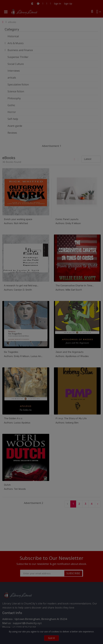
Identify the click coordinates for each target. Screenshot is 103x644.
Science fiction (16, 91)
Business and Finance (20, 50)
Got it (51, 638)
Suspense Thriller (18, 57)
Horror (12, 112)
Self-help (13, 119)
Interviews (14, 71)
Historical (13, 36)
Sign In (57, 3)
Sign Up (68, 3)
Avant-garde (15, 126)
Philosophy (14, 98)
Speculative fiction (18, 85)
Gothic (11, 105)
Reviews (12, 133)
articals (12, 78)
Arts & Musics (16, 43)
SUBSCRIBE (73, 573)
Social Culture (16, 64)
